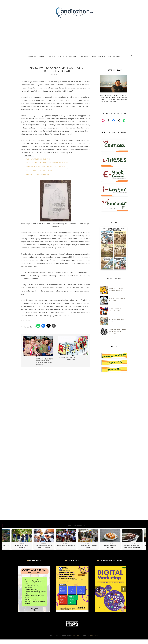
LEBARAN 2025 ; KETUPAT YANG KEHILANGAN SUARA (46, 167)
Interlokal (72, 56)
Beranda (32, 56)
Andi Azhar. (77, 635)
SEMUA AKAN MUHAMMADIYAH (38, 174)
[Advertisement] (74, 35)
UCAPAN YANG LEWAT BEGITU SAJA (40, 170)
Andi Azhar (93, 635)
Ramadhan (28, 321)
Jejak (94, 56)
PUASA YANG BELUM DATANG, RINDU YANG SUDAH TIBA (47, 163)
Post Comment (55, 74)
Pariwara (85, 56)
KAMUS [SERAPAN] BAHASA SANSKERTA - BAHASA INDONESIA (117, 331)
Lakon (52, 56)
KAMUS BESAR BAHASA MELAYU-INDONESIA (116, 310)
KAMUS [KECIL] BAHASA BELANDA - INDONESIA (116, 289)
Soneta (61, 56)
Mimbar (42, 56)
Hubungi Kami (113, 56)
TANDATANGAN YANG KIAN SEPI (38, 159)
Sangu (101, 56)
